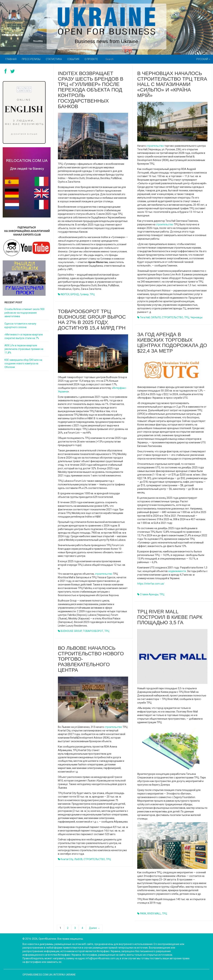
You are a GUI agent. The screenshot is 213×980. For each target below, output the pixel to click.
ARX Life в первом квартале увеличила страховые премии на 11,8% (24, 349)
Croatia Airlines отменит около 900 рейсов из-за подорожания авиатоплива (24, 313)
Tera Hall (145, 317)
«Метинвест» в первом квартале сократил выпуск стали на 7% (24, 336)
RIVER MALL (154, 914)
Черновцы (196, 317)
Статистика (54, 59)
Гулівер (84, 294)
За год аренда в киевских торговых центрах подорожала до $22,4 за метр (172, 343)
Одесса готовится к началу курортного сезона (20, 325)
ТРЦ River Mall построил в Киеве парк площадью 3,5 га (170, 617)
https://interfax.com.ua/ (151, 584)
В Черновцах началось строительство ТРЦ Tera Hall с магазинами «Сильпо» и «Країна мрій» (172, 84)
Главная (11, 59)
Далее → (94, 928)
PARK (143, 914)
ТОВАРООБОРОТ (93, 631)
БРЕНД (75, 294)
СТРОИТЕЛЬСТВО (173, 317)
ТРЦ (92, 294)
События (73, 59)
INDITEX (65, 294)
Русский (203, 59)
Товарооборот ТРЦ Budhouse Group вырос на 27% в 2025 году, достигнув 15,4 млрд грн (92, 320)
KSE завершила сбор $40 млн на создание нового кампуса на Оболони (23, 363)
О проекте (91, 59)
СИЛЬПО (156, 317)
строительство (155, 146)
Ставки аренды (149, 594)
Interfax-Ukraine (65, 975)
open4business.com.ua (37, 975)
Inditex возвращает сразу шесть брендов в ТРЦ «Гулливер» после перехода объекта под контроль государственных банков (91, 90)
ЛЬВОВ (78, 859)
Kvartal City (67, 859)
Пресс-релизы (31, 59)
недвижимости (177, 571)
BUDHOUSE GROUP (71, 631)
